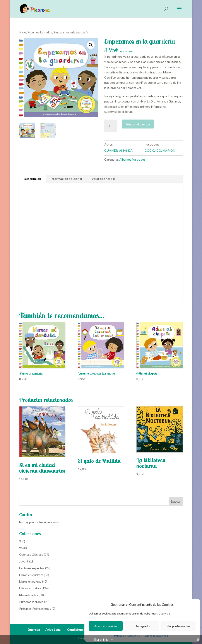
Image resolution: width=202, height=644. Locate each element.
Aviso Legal (53, 629)
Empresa (34, 629)
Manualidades (29, 595)
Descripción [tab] (32, 179)
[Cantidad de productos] (111, 126)
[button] (91, 45)
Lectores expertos (32, 568)
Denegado (142, 626)
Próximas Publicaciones (35, 608)
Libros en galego (30, 581)
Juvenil (24, 561)
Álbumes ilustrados (40, 32)
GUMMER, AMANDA (118, 150)
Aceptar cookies (106, 626)
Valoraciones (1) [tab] (103, 179)
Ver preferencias (178, 626)
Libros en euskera (31, 575)
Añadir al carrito (138, 124)
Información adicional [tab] (66, 179)
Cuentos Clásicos (31, 555)
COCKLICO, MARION (160, 150)
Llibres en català (30, 588)
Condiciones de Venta (83, 629)
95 (21, 548)
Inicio (23, 32)
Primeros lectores (31, 602)
